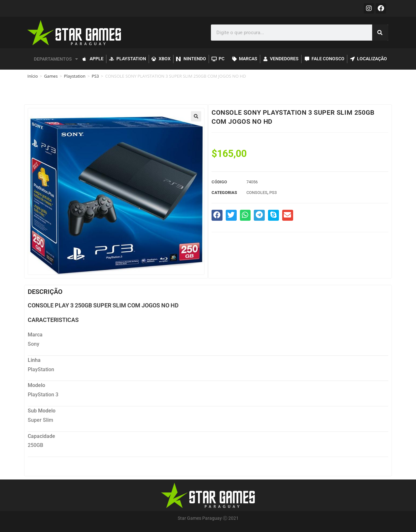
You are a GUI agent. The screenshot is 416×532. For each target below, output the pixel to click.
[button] (196, 116)
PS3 (95, 76)
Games (51, 76)
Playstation (75, 76)
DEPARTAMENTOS (56, 59)
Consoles (257, 193)
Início (33, 76)
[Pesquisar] (380, 33)
